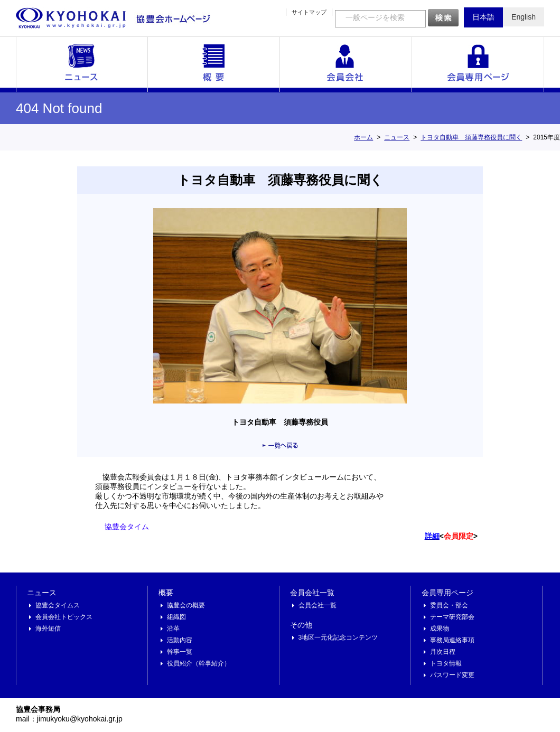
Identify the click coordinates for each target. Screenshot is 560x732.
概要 (214, 64)
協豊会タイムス (58, 605)
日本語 (483, 17)
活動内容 (180, 640)
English (524, 17)
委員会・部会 (449, 605)
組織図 (176, 617)
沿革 (173, 628)
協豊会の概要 (186, 605)
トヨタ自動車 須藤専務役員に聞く (471, 137)
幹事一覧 (180, 652)
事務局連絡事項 (452, 640)
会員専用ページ (478, 64)
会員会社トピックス (64, 617)
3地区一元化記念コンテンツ (338, 637)
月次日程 (443, 652)
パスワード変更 (452, 675)
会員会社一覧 (346, 64)
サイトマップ (309, 12)
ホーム (363, 137)
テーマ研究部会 (452, 617)
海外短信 (48, 628)
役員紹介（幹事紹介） (199, 663)
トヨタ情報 (446, 663)
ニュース (82, 64)
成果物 (440, 628)
